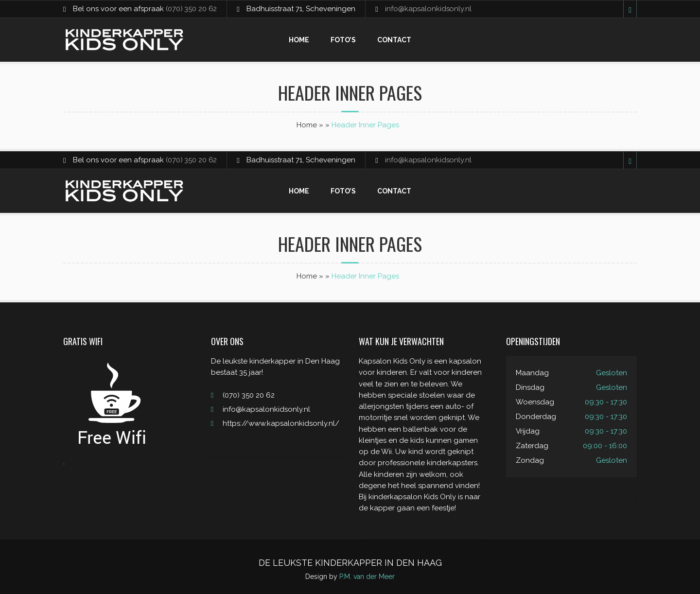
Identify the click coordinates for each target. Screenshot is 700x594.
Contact (394, 40)
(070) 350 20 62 (192, 9)
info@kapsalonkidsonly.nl (430, 9)
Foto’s (343, 40)
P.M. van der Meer (367, 577)
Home (299, 40)
